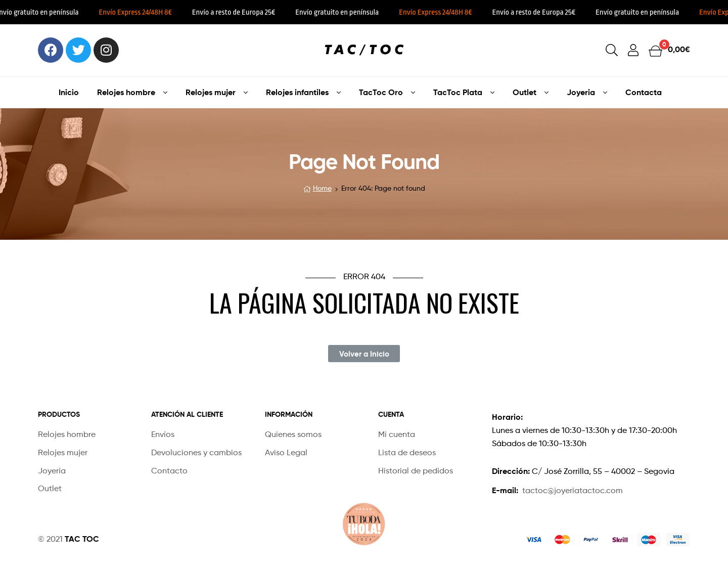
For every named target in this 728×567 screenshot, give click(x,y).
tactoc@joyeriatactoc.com (573, 490)
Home (322, 188)
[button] (364, 354)
